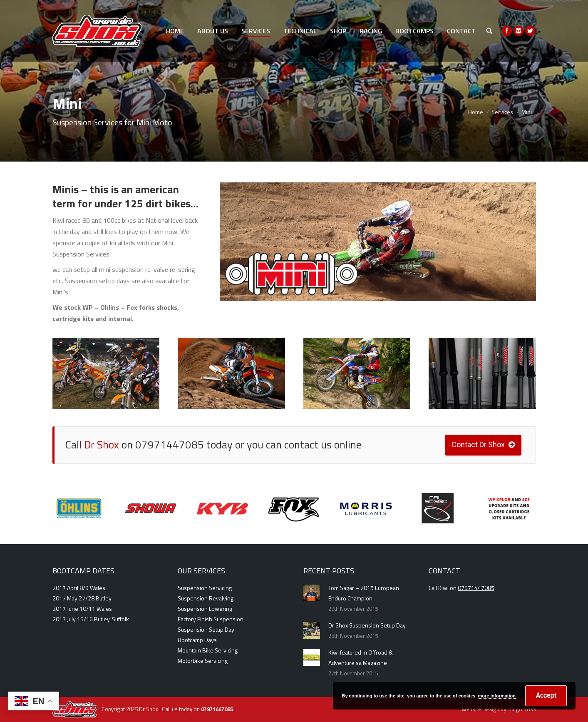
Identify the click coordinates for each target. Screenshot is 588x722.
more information (496, 696)
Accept (546, 695)
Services (502, 112)
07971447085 (476, 588)
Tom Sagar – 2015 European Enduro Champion (364, 593)
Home (476, 112)
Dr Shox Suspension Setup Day (367, 625)
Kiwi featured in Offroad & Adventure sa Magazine (361, 657)
